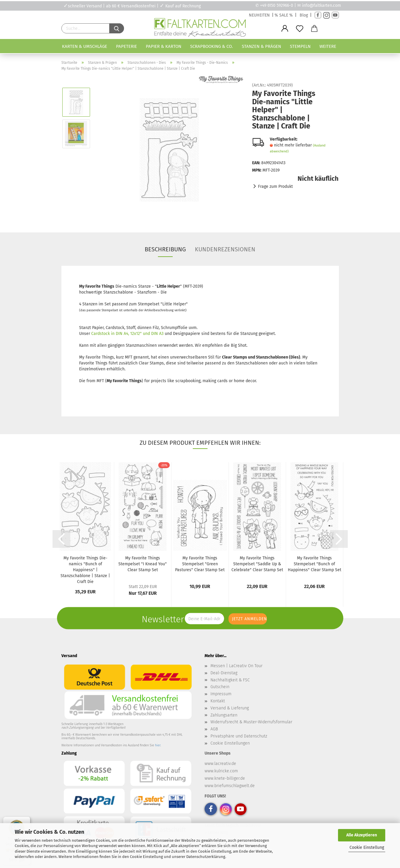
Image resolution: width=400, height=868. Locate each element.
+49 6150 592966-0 (277, 5)
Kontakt (218, 701)
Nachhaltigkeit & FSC (230, 680)
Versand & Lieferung (230, 708)
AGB (214, 729)
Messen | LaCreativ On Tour (236, 666)
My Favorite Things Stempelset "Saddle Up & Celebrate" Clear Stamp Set (257, 564)
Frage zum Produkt (275, 187)
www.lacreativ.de (220, 764)
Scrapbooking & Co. (212, 46)
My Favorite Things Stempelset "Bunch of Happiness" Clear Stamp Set (315, 564)
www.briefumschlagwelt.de (230, 786)
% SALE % (284, 15)
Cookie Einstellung (367, 847)
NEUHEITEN (259, 15)
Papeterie (126, 46)
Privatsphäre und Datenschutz (239, 736)
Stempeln (300, 46)
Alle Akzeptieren (362, 835)
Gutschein (220, 687)
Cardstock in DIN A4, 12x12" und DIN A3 (127, 334)
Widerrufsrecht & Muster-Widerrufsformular (251, 722)
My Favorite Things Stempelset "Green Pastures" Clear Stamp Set (200, 564)
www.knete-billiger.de (225, 778)
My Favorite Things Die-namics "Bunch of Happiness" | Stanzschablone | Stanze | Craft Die (85, 570)
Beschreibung (165, 249)
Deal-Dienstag (224, 673)
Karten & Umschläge (85, 46)
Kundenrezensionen (225, 249)
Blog (304, 15)
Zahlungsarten (224, 715)
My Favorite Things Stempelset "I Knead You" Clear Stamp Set (143, 564)
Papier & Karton (164, 46)
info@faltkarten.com (321, 5)
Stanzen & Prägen (261, 46)
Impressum (221, 694)
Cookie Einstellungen (230, 743)
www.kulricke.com (221, 771)
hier (158, 745)
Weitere (328, 46)
